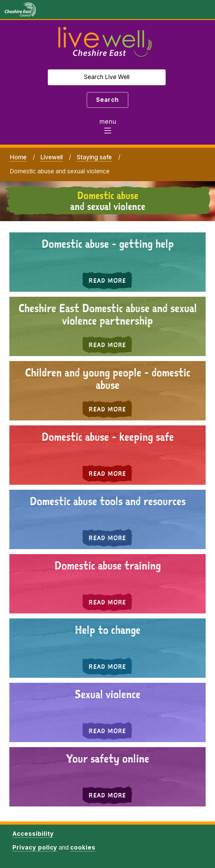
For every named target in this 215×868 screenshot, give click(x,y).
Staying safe (94, 157)
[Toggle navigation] (108, 128)
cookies (83, 848)
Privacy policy (35, 848)
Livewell (51, 157)
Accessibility (33, 834)
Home (18, 157)
